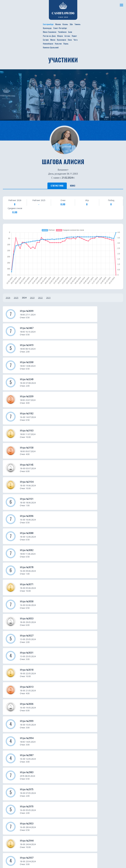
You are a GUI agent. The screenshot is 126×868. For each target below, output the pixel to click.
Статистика (54, 186)
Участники (39, 734)
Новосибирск (48, 43)
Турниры (8, 746)
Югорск (60, 36)
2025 (16, 299)
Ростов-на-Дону (49, 36)
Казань (65, 24)
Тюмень (77, 24)
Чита (75, 40)
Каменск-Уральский (51, 47)
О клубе (7, 729)
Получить (16, 858)
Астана (67, 36)
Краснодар (47, 28)
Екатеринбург (48, 24)
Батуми (46, 40)
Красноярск (62, 40)
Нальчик (58, 43)
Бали (70, 32)
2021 (48, 299)
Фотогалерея (41, 742)
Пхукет (74, 36)
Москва (58, 24)
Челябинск (62, 32)
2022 (40, 299)
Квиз (76, 186)
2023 (32, 299)
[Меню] (121, 5)
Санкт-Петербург (60, 28)
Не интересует (45, 858)
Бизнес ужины (11, 738)
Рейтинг (38, 738)
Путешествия (10, 742)
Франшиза (39, 746)
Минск (53, 40)
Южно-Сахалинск (50, 32)
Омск (70, 40)
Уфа (71, 24)
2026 (8, 299)
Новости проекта (13, 734)
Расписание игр (42, 729)
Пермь (66, 43)
